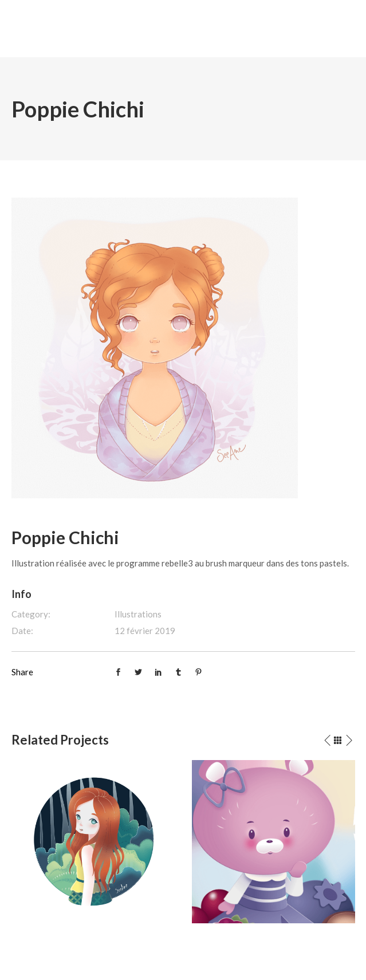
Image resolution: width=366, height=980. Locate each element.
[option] (93, 842)
